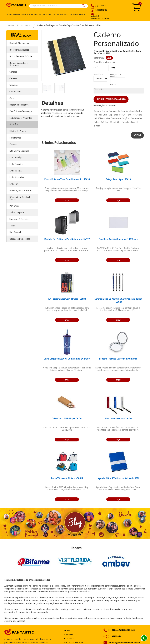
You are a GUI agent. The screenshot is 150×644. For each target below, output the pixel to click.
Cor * (96, 67)
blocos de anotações (19, 50)
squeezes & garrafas (19, 219)
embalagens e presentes (21, 118)
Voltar (137, 135)
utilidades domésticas (20, 239)
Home (9, 14)
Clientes (69, 639)
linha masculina (17, 177)
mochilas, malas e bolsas (21, 190)
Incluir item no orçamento (111, 99)
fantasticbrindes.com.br (108, 17)
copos (12, 98)
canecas (13, 72)
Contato (83, 14)
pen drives (14, 206)
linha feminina (16, 164)
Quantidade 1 (99, 74)
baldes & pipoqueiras (19, 43)
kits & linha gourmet (19, 151)
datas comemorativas (19, 105)
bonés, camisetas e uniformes (19, 64)
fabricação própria (18, 131)
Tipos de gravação (64, 14)
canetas (13, 78)
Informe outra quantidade (116, 75)
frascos (13, 144)
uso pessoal (15, 232)
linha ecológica (16, 157)
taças (12, 226)
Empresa (16, 14)
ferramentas (15, 138)
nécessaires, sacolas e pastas (20, 198)
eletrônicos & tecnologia (21, 111)
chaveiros (14, 85)
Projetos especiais (47, 14)
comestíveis (15, 92)
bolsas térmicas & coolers (21, 56)
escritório (14, 125)
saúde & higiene (17, 212)
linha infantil (15, 171)
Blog (76, 14)
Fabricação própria (30, 14)
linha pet (14, 184)
